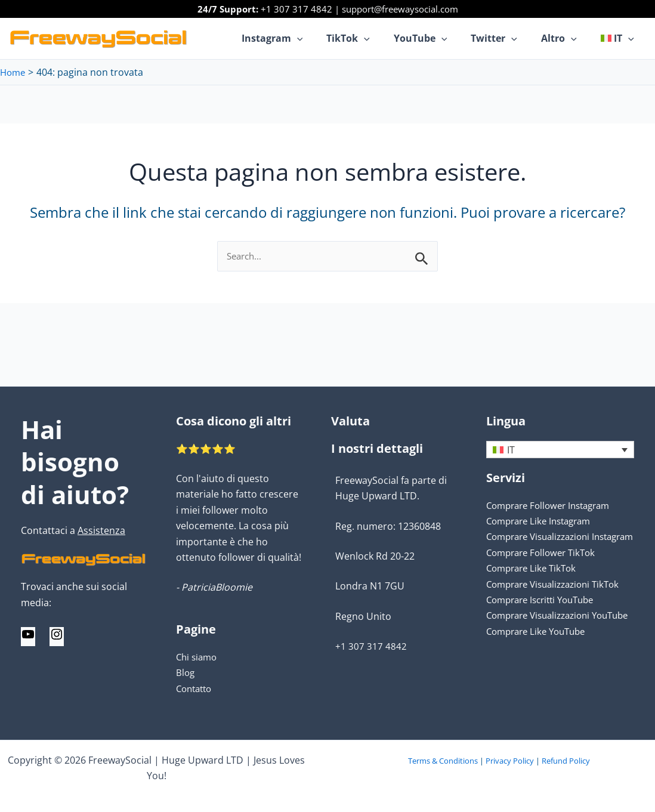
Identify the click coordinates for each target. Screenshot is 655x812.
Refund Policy (566, 761)
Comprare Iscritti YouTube (546, 616)
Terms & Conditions (443, 761)
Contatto (196, 688)
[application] (323, 38)
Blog (186, 672)
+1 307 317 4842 (296, 9)
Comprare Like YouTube (540, 663)
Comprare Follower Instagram (554, 505)
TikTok (370, 38)
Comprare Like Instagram (543, 521)
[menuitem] (620, 38)
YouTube (437, 38)
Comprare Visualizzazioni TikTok (559, 600)
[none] (560, 450)
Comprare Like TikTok (534, 584)
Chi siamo (198, 657)
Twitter (506, 38)
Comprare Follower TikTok (545, 569)
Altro (566, 38)
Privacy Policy (510, 761)
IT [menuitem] (511, 450)
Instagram (299, 38)
